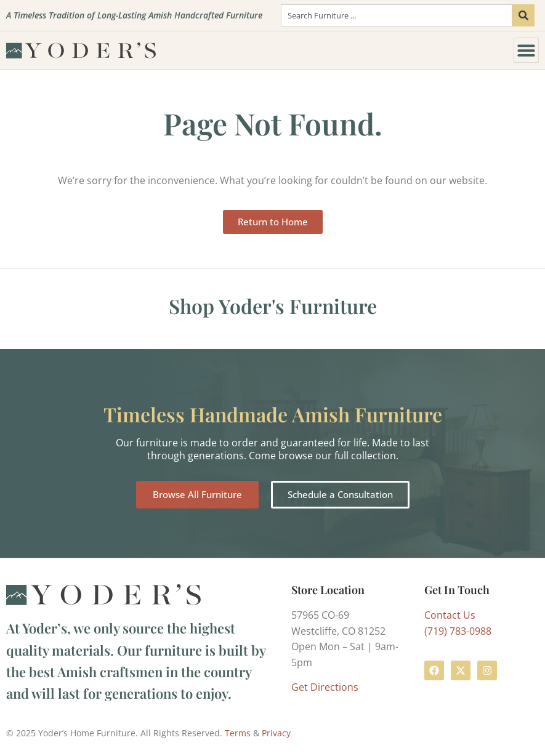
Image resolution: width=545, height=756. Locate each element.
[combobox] (397, 15)
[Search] (523, 15)
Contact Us (450, 615)
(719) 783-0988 (458, 631)
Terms (238, 733)
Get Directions (325, 687)
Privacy (276, 733)
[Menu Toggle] (526, 50)
